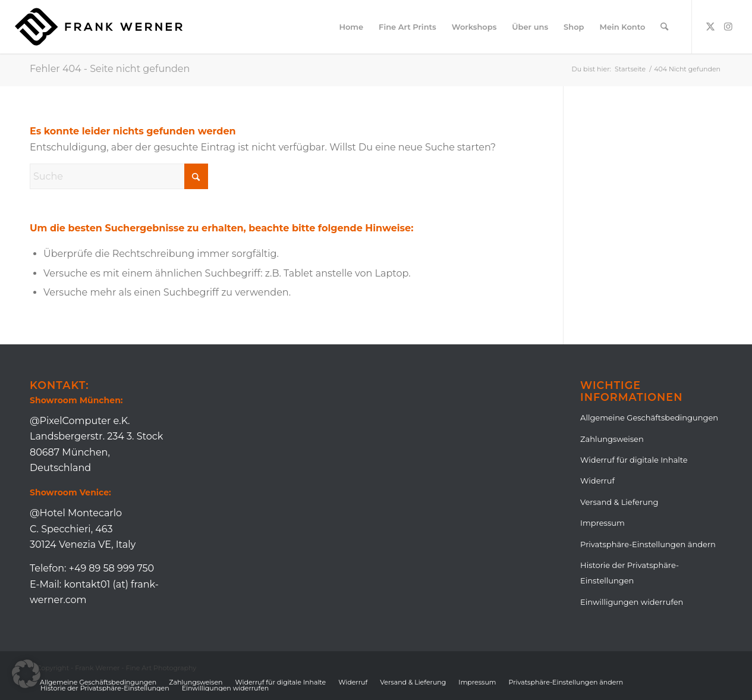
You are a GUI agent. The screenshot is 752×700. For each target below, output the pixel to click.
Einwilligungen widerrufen (632, 602)
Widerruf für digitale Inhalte (634, 460)
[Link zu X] (710, 26)
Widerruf (597, 481)
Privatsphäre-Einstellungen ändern (648, 544)
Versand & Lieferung (619, 502)
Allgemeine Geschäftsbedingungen (649, 418)
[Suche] (664, 27)
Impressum (602, 523)
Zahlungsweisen (612, 439)
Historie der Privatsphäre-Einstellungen (630, 573)
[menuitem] (351, 27)
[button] (26, 674)
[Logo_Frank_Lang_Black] (99, 27)
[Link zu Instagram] (728, 26)
